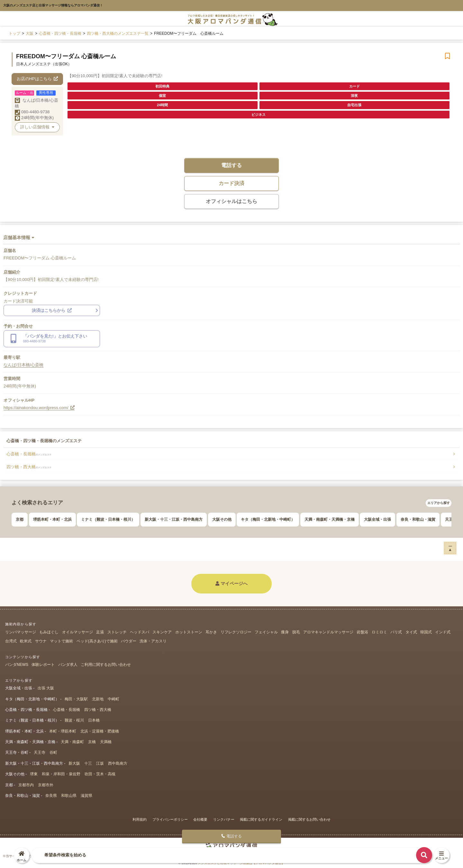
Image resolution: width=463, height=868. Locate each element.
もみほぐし (49, 632)
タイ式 (411, 632)
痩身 (285, 632)
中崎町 (113, 699)
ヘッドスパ (140, 632)
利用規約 (140, 819)
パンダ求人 (68, 665)
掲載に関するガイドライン (261, 819)
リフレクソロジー (236, 632)
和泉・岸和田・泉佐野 (61, 774)
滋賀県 (86, 796)
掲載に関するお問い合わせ (309, 819)
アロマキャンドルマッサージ (328, 632)
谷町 (53, 752)
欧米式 (26, 641)
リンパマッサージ (21, 632)
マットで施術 (61, 641)
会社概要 (200, 819)
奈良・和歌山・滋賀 (418, 519)
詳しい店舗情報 (37, 127)
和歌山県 (69, 796)
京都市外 (46, 785)
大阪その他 (222, 519)
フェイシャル (266, 632)
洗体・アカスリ (153, 641)
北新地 (98, 699)
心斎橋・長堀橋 (29, 454)
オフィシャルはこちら (232, 201)
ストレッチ (117, 632)
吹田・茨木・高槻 (100, 774)
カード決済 (232, 183)
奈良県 (51, 796)
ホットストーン (189, 632)
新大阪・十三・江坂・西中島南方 (174, 519)
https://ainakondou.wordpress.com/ (39, 408)
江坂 (100, 763)
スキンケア (162, 632)
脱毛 (296, 632)
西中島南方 (118, 763)
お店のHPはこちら (37, 79)
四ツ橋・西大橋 (29, 467)
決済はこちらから (52, 310)
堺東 (34, 774)
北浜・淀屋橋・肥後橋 (100, 731)
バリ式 (396, 632)
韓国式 (426, 632)
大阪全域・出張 (377, 519)
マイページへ (232, 583)
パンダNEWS (17, 665)
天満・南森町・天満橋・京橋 (330, 519)
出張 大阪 (46, 688)
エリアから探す (439, 503)
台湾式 (11, 641)
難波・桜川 (74, 720)
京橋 (92, 742)
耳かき (211, 632)
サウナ (41, 641)
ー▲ (450, 548)
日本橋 (94, 720)
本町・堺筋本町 (63, 731)
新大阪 (74, 763)
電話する (232, 165)
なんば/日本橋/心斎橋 (23, 365)
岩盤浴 (362, 632)
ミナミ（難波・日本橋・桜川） (108, 519)
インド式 (443, 632)
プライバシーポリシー (170, 819)
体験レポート (43, 665)
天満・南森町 (72, 742)
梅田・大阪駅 (76, 699)
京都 (20, 519)
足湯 (100, 632)
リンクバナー (224, 819)
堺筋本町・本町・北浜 (52, 519)
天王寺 (40, 752)
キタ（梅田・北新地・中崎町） (268, 519)
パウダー (129, 641)
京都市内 (26, 785)
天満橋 (106, 742)
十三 (88, 763)
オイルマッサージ (77, 632)
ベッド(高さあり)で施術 (97, 641)
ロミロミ (379, 632)
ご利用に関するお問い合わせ (106, 665)
